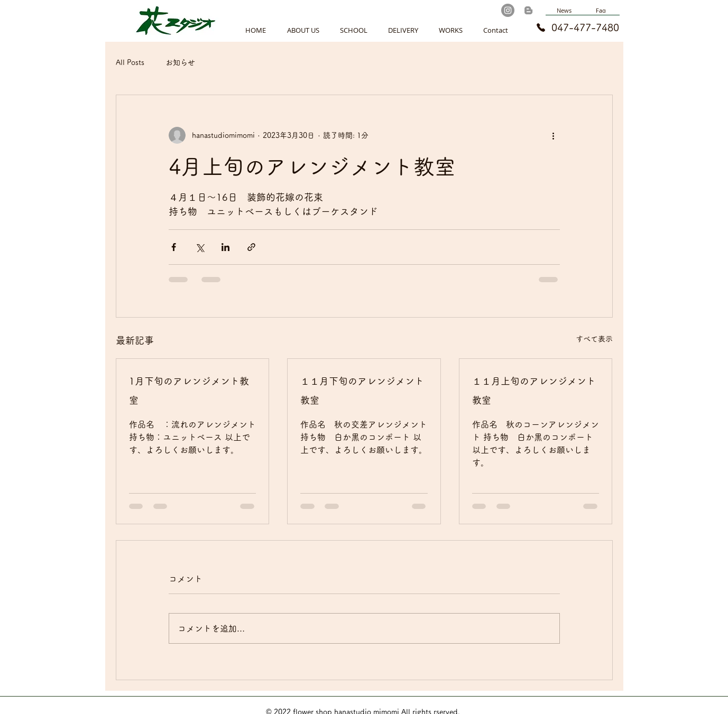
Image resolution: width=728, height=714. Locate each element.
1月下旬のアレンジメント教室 (189, 391)
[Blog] (528, 10)
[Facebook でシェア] (174, 247)
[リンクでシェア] (251, 247)
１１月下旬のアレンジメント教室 (362, 391)
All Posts (130, 62)
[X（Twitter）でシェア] (200, 247)
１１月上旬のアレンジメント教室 (534, 391)
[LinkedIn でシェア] (225, 247)
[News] (564, 11)
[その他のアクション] (554, 135)
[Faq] (601, 11)
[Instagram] (508, 10)
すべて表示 (594, 339)
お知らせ (180, 62)
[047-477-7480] (569, 27)
